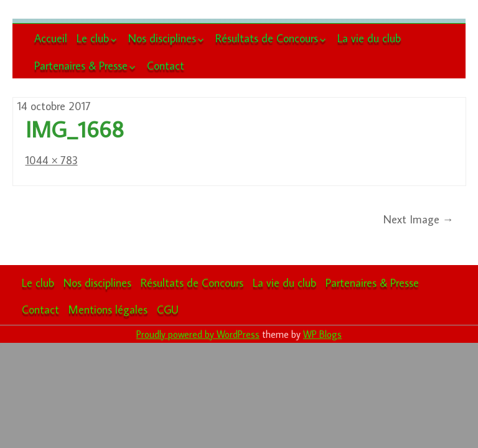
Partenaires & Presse (81, 66)
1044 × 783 (52, 160)
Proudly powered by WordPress (198, 334)
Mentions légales (108, 310)
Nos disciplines (162, 38)
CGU (168, 310)
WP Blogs (322, 334)
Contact (166, 66)
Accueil (51, 38)
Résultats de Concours (267, 38)
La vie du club (369, 38)
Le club (93, 38)
